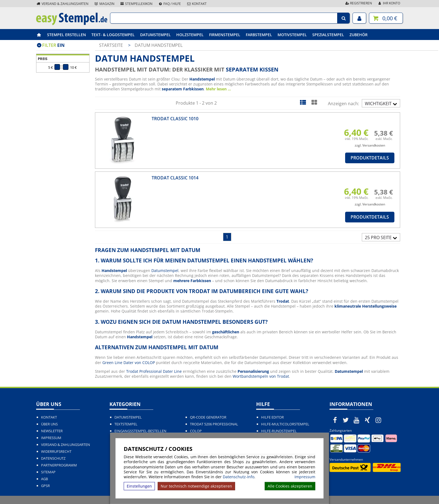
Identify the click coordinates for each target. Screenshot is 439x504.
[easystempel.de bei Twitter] (346, 420)
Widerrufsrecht (56, 452)
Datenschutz (53, 458)
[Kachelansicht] (314, 102)
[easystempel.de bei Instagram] (378, 420)
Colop (196, 431)
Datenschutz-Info (239, 477)
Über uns (49, 424)
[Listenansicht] (303, 102)
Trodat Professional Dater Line (154, 371)
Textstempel (126, 424)
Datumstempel (155, 35)
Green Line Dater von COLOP (129, 363)
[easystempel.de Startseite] (72, 24)
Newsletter (52, 431)
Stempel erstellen (67, 35)
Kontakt (197, 4)
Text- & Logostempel (113, 35)
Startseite (111, 45)
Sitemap (48, 472)
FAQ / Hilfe (169, 4)
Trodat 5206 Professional (214, 424)
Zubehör (359, 35)
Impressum (305, 477)
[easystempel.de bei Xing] (368, 420)
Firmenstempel (225, 35)
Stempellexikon (136, 4)
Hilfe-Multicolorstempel (285, 424)
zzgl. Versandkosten (370, 145)
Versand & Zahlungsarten (62, 4)
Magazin (104, 4)
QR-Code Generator (208, 417)
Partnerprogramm (59, 465)
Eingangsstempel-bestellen (140, 431)
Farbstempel (259, 35)
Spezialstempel (328, 35)
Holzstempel (190, 35)
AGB (44, 479)
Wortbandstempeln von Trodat (261, 376)
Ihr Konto (389, 3)
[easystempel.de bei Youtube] (357, 420)
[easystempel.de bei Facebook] (335, 420)
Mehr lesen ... (218, 89)
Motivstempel (292, 35)
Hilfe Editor (272, 417)
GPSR (45, 486)
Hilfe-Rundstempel (279, 431)
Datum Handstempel (159, 45)
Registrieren (358, 3)
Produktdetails (370, 158)
